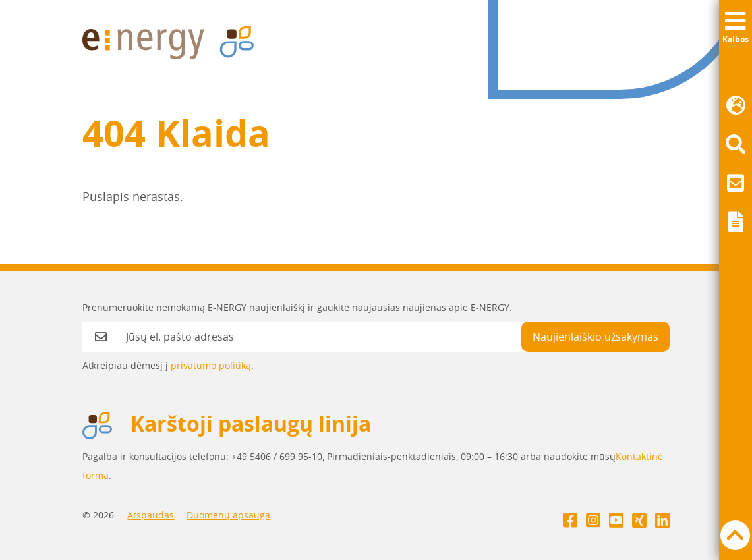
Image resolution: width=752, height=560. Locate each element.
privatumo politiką (211, 365)
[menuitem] (736, 106)
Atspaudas (151, 515)
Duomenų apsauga (228, 515)
